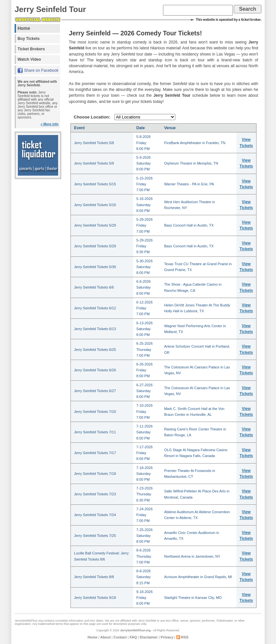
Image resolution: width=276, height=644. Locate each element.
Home (24, 28)
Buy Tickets (29, 39)
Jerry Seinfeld (147, 621)
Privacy (167, 637)
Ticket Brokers (31, 49)
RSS (185, 637)
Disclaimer (149, 637)
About (106, 637)
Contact (120, 637)
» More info (50, 124)
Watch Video (29, 59)
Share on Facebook (41, 70)
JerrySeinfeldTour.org (135, 630)
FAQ (133, 637)
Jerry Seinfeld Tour (50, 9)
